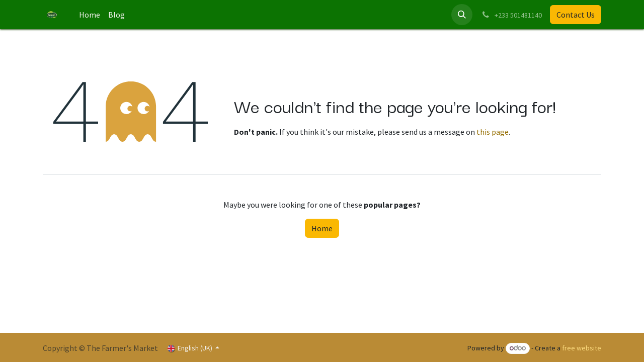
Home (322, 228)
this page (493, 132)
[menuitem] (90, 15)
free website (582, 348)
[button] (462, 15)
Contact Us (576, 15)
